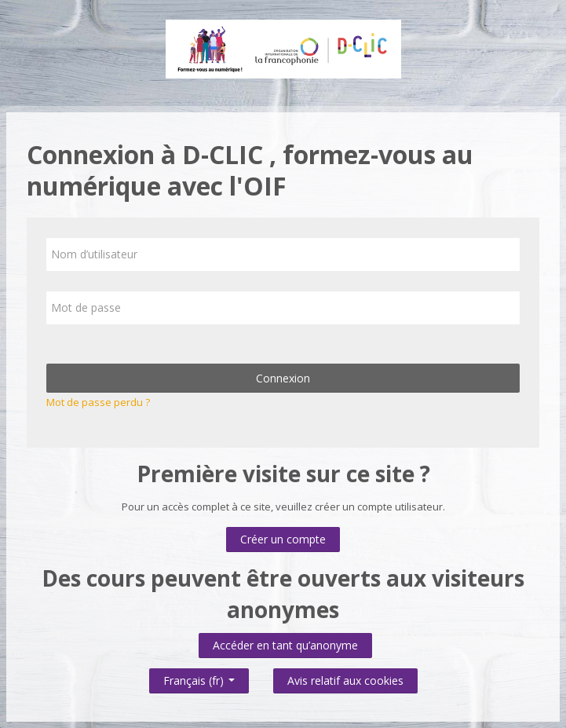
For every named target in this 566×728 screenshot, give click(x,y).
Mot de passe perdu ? (98, 402)
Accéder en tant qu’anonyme (285, 645)
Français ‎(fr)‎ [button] (199, 677)
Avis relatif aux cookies (345, 680)
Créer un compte (283, 539)
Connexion (283, 378)
